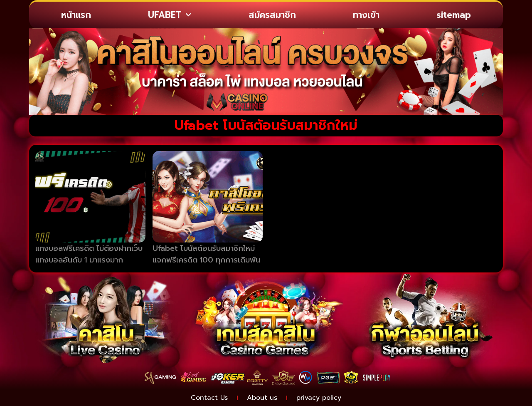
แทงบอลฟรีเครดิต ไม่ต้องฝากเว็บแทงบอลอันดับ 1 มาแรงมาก (89, 254)
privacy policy (319, 398)
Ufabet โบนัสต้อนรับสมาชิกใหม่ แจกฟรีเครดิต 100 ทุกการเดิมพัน (206, 254)
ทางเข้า (366, 15)
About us (262, 398)
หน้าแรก (76, 15)
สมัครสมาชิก (272, 15)
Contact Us (209, 398)
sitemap (454, 15)
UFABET (170, 15)
